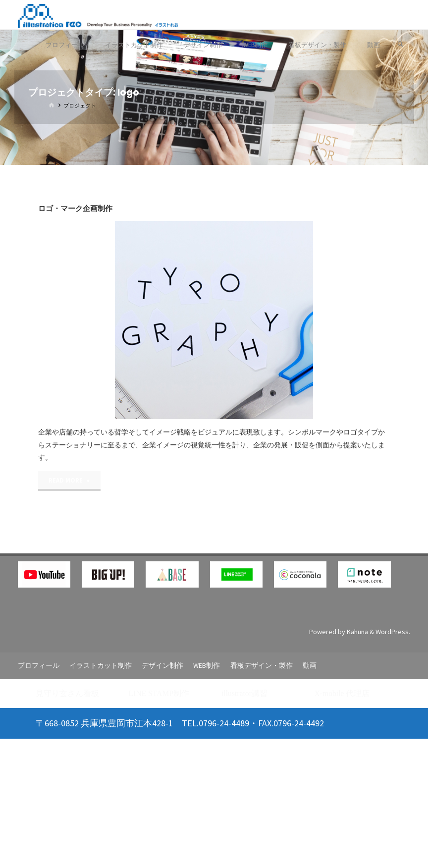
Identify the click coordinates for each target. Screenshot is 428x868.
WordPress (392, 632)
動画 (310, 665)
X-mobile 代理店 (342, 693)
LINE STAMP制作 (159, 693)
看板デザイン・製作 (262, 665)
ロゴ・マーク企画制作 (75, 208)
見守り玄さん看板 (67, 693)
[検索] (401, 45)
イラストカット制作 (101, 665)
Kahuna (357, 632)
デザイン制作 (162, 665)
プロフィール (39, 665)
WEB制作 (207, 665)
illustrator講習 (244, 693)
